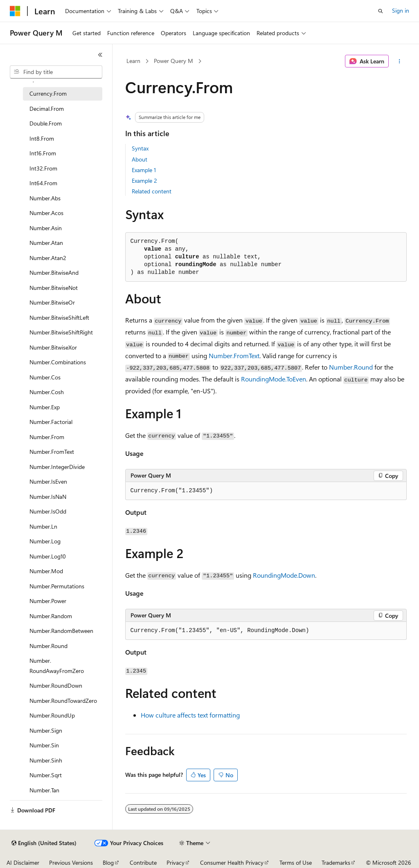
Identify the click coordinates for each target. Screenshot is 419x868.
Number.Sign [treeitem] (46, 730)
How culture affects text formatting (190, 715)
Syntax (140, 148)
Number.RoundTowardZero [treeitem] (63, 701)
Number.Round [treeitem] (48, 646)
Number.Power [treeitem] (48, 601)
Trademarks (336, 862)
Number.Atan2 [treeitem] (48, 258)
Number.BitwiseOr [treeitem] (52, 302)
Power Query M (173, 61)
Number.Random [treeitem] (51, 616)
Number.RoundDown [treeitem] (56, 685)
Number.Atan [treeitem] (46, 243)
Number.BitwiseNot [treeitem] (54, 288)
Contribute (143, 862)
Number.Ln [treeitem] (43, 526)
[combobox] (56, 72)
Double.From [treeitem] (46, 123)
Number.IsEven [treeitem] (48, 481)
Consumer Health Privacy (232, 862)
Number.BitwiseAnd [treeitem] (54, 273)
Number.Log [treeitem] (45, 541)
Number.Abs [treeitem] (45, 198)
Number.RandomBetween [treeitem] (61, 631)
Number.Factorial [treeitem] (51, 422)
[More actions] (399, 61)
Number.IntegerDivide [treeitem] (57, 467)
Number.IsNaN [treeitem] (48, 497)
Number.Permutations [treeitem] (57, 586)
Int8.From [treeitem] (42, 138)
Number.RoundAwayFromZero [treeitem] (57, 666)
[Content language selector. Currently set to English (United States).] (44, 843)
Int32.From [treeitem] (43, 168)
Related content (152, 191)
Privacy (176, 862)
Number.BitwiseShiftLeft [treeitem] (59, 317)
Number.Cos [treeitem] (45, 377)
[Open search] (381, 11)
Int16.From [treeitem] (43, 153)
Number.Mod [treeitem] (46, 571)
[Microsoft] (15, 11)
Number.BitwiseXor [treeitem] (53, 347)
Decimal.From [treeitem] (47, 109)
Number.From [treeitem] (47, 437)
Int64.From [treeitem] (43, 183)
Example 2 (144, 181)
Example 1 (144, 170)
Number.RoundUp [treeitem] (52, 715)
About (140, 159)
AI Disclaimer (23, 862)
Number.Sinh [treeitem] (46, 760)
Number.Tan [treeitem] (44, 790)
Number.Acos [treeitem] (46, 213)
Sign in (401, 10)
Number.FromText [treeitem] (52, 452)
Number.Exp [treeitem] (45, 407)
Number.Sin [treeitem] (44, 745)
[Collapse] (100, 55)
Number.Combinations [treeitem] (58, 362)
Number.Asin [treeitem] (46, 228)
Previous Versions (71, 862)
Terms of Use (296, 862)
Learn (133, 61)
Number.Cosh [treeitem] (47, 392)
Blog (108, 862)
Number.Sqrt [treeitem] (46, 775)
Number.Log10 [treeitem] (48, 556)
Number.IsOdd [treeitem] (48, 511)
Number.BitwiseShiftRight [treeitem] (61, 332)
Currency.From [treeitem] (48, 93)
